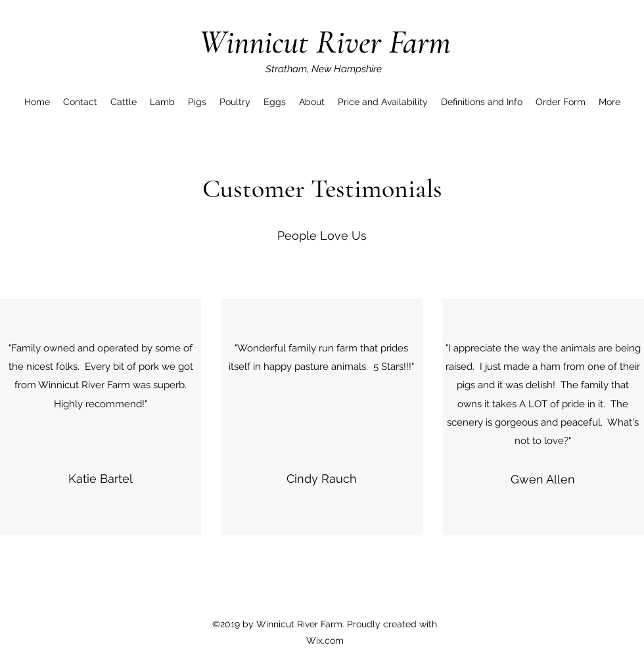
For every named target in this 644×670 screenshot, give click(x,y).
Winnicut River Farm (325, 42)
